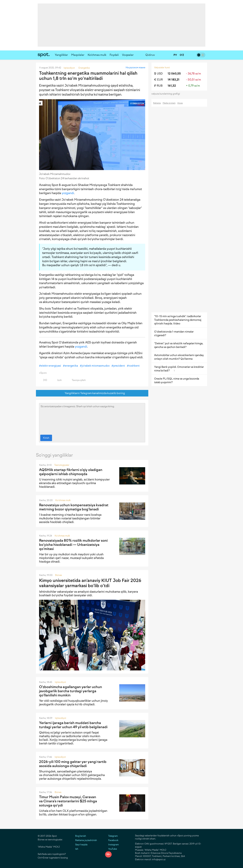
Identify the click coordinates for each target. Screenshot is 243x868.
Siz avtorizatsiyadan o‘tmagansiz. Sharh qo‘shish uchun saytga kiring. (92, 418)
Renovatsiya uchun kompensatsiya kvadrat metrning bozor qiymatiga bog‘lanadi (74, 507)
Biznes (59, 575)
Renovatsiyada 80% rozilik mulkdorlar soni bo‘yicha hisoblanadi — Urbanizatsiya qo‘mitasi (73, 545)
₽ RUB (158, 86)
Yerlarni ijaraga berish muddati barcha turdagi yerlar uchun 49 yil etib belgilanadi (73, 725)
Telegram (111, 836)
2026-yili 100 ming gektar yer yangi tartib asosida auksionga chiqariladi (73, 764)
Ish (77, 849)
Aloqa (180, 103)
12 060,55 (174, 74)
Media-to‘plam (169, 103)
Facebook (112, 840)
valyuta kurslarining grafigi (167, 94)
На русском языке (135, 67)
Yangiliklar (61, 55)
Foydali (114, 55)
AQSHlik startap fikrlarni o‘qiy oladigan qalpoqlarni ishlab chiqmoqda (71, 472)
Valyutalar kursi (162, 67)
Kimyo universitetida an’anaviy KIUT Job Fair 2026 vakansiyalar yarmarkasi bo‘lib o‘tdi (90, 583)
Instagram (112, 845)
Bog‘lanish (81, 836)
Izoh (57, 380)
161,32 (172, 86)
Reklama (157, 103)
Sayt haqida (81, 845)
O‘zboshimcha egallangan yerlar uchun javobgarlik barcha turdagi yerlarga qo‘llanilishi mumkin (71, 691)
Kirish (46, 438)
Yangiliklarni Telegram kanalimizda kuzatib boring (92, 393)
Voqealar (128, 55)
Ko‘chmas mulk (97, 55)
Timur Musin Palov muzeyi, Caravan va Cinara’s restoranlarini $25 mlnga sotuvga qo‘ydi (68, 801)
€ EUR (158, 80)
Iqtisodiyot (60, 682)
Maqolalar (78, 55)
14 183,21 (174, 80)
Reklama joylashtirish (86, 840)
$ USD (158, 74)
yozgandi (68, 193)
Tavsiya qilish (77, 380)
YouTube (111, 849)
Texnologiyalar (62, 465)
